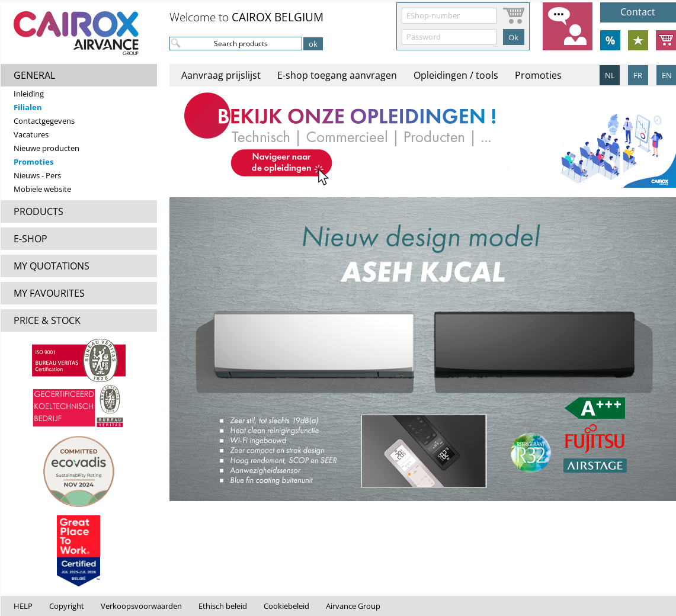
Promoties (33, 162)
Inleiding (29, 94)
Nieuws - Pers (37, 175)
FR (638, 75)
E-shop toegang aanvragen (337, 75)
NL (610, 75)
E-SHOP (31, 239)
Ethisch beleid (223, 606)
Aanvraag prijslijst (221, 75)
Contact (638, 12)
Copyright (67, 606)
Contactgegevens (44, 121)
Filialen (28, 107)
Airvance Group (353, 606)
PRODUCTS (39, 211)
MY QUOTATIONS (52, 266)
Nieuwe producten (47, 148)
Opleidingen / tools (456, 75)
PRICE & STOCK (47, 320)
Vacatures (31, 134)
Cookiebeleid (286, 606)
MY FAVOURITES (49, 293)
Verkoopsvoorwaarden (141, 606)
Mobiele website (42, 189)
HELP (23, 606)
